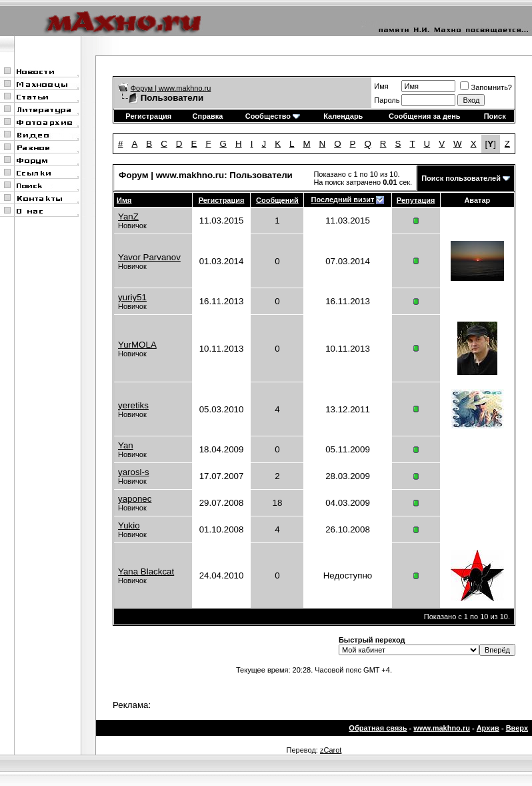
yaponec (135, 499)
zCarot (331, 750)
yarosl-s (134, 472)
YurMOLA (137, 345)
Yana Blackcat (146, 571)
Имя (381, 86)
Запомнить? (486, 87)
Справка (208, 116)
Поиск (495, 116)
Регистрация (148, 116)
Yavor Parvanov (149, 257)
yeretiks (133, 405)
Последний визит (343, 200)
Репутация (416, 200)
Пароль (387, 100)
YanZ (128, 217)
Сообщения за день (424, 116)
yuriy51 (132, 297)
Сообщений (277, 200)
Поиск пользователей (461, 178)
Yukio (129, 525)
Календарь (343, 116)
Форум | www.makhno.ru (171, 88)
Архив (488, 728)
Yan (126, 445)
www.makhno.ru (442, 728)
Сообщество (273, 116)
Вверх (517, 728)
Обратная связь (378, 728)
